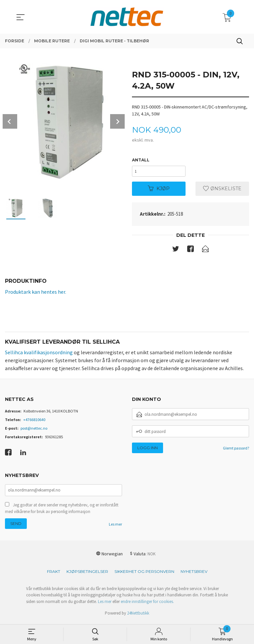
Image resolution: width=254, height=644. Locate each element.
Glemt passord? (236, 450)
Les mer (115, 526)
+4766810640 (34, 421)
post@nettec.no (34, 430)
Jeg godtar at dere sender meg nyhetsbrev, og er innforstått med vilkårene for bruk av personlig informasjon (62, 511)
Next (117, 121)
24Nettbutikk (138, 615)
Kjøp (159, 190)
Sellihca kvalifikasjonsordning (39, 354)
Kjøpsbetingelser (87, 574)
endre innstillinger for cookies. (147, 604)
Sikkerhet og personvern (144, 574)
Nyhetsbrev (194, 574)
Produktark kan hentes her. (36, 293)
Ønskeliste (222, 190)
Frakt (54, 574)
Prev (10, 121)
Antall (141, 160)
